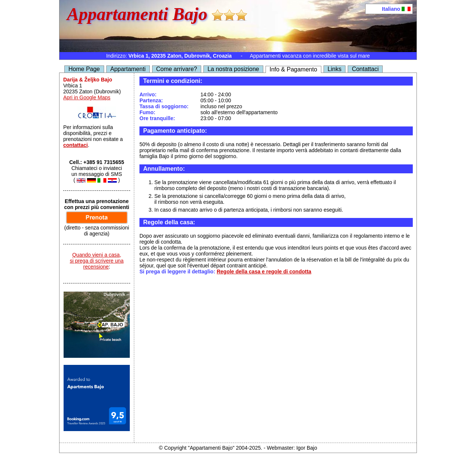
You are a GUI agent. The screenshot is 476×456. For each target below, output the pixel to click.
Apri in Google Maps (87, 97)
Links (335, 69)
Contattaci (365, 69)
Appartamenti (128, 69)
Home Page (84, 69)
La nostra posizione (233, 69)
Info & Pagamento (293, 69)
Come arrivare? (177, 69)
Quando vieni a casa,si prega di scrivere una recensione (97, 261)
